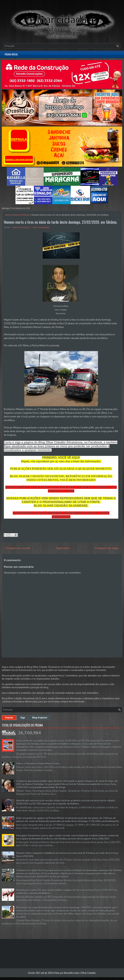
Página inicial (11, 54)
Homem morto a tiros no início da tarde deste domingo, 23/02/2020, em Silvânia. (61, 222)
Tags (23, 718)
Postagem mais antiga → (108, 548)
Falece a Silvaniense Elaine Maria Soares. (38, 764)
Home (8, 215)
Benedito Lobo (72, 973)
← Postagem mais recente (17, 548)
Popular (9, 718)
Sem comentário (41, 227)
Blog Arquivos (40, 718)
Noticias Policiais (21, 215)
